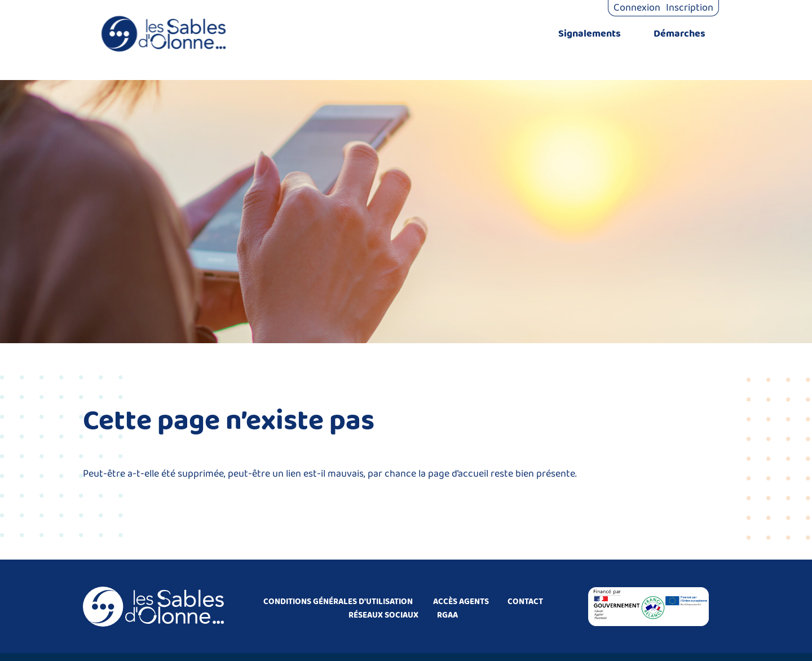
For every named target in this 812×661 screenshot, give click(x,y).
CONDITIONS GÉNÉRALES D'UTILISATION (338, 602)
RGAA (447, 615)
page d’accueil (458, 474)
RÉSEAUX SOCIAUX (383, 615)
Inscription (690, 8)
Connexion (637, 8)
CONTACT (525, 602)
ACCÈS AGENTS (461, 602)
